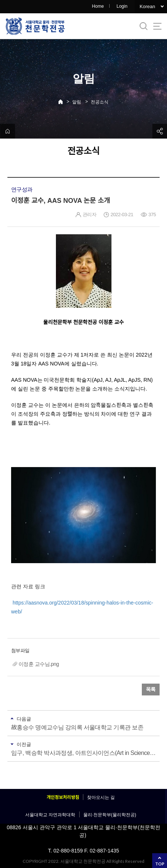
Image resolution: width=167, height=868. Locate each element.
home (7, 131)
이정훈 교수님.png (39, 664)
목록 (151, 690)
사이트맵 (157, 26)
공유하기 (160, 131)
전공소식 (100, 102)
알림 (77, 102)
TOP (160, 864)
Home (98, 6)
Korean (147, 6)
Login (122, 6)
